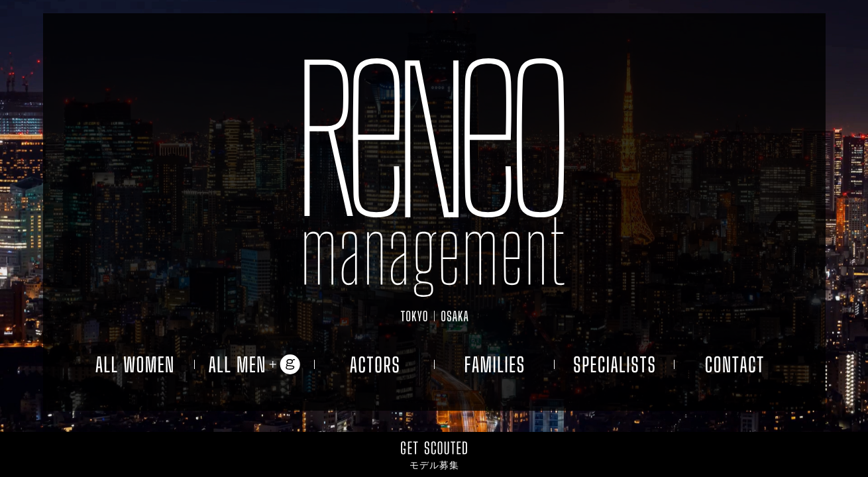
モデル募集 (434, 465)
